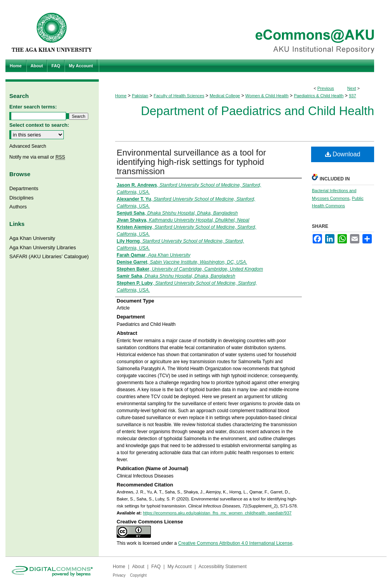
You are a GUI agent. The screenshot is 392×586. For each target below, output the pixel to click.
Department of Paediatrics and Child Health (257, 111)
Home (121, 96)
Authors (18, 207)
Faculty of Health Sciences (179, 96)
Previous (326, 88)
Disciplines (21, 198)
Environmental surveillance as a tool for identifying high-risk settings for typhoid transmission (191, 162)
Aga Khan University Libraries (43, 248)
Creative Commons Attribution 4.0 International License (235, 543)
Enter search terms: (33, 107)
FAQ (156, 567)
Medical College (225, 96)
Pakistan (140, 96)
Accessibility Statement (223, 567)
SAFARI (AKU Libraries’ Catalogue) (49, 256)
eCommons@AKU (243, 30)
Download (343, 154)
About (138, 567)
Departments (24, 188)
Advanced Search (28, 146)
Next (352, 88)
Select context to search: (39, 125)
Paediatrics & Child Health (319, 96)
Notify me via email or (37, 157)
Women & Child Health (267, 96)
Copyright (138, 575)
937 (352, 96)
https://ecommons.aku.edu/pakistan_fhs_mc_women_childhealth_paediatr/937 (217, 513)
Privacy (119, 575)
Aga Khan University (32, 238)
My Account (180, 567)
